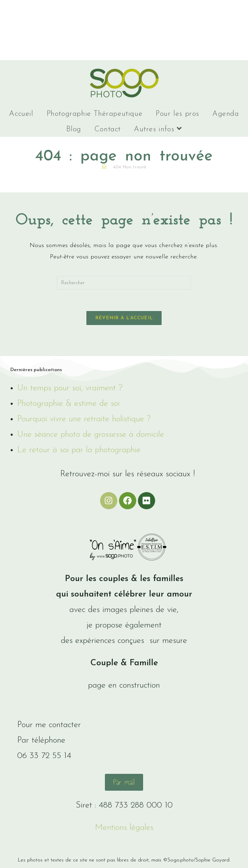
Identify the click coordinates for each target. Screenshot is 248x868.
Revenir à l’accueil (124, 318)
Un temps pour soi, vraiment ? (70, 388)
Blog (73, 129)
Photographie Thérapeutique (95, 114)
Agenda (226, 114)
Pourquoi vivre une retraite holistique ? (84, 419)
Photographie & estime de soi (68, 404)
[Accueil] (104, 167)
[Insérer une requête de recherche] (124, 283)
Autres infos (158, 129)
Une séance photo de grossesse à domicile (91, 435)
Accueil (21, 114)
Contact (107, 129)
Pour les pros (177, 114)
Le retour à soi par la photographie (79, 450)
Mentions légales (124, 828)
